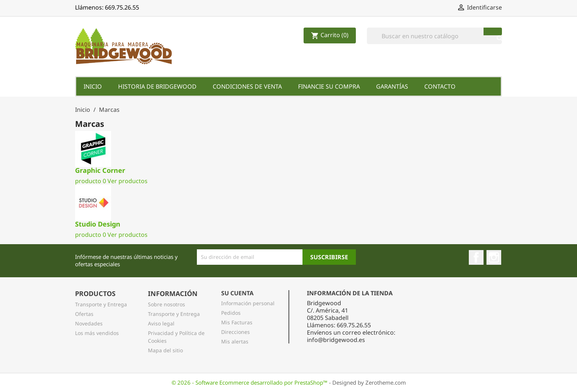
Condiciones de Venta (247, 86)
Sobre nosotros (167, 304)
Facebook (476, 257)
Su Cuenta (237, 293)
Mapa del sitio (165, 350)
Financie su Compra (329, 86)
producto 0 (91, 181)
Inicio (93, 86)
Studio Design (98, 224)
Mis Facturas (237, 322)
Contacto (440, 86)
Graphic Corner (100, 170)
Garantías (392, 86)
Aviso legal (161, 323)
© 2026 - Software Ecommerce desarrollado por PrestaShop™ (250, 382)
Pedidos (231, 313)
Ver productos (128, 181)
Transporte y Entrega (101, 304)
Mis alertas (235, 341)
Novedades (89, 323)
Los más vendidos (97, 333)
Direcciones (236, 332)
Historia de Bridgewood (157, 86)
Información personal (248, 303)
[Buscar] (434, 36)
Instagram (494, 257)
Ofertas (84, 314)
